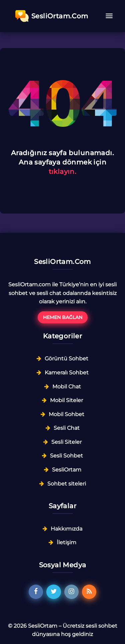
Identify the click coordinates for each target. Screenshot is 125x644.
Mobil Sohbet (66, 414)
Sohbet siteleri (67, 484)
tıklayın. (63, 172)
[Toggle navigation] (109, 16)
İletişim (66, 542)
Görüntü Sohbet (66, 359)
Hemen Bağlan (63, 317)
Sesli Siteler (66, 442)
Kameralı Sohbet (67, 373)
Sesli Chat (67, 428)
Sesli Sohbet (66, 456)
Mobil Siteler (66, 400)
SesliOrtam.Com (52, 16)
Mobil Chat (67, 387)
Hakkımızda (66, 529)
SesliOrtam (67, 470)
